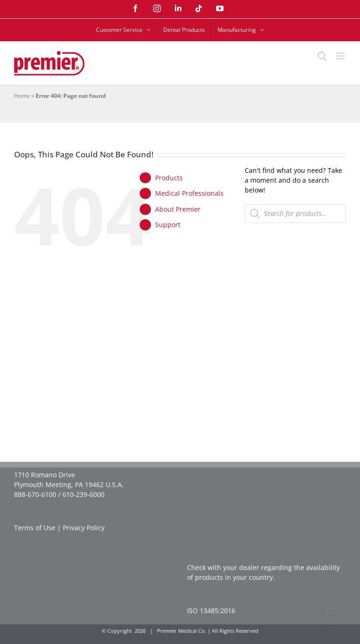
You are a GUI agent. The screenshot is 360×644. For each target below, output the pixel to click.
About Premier (178, 209)
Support (168, 225)
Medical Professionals (189, 193)
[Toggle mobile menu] (341, 56)
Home (22, 96)
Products (169, 178)
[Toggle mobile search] (322, 56)
